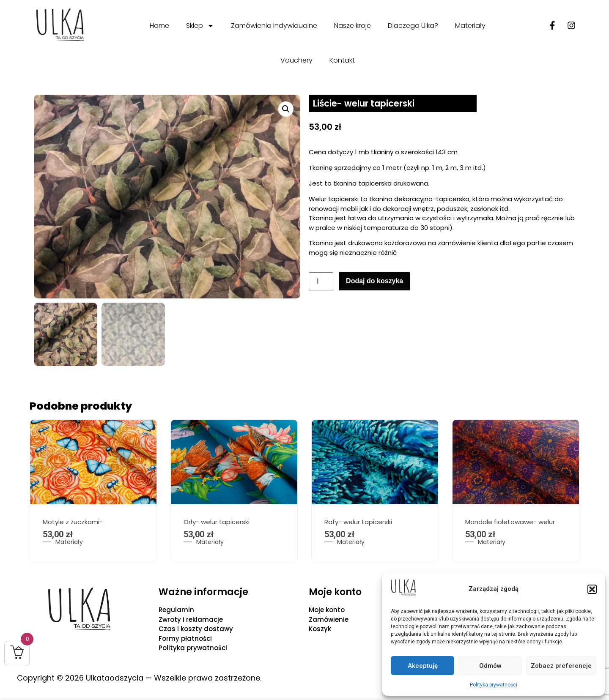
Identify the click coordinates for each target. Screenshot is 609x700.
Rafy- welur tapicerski (358, 523)
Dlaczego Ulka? (413, 26)
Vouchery (296, 60)
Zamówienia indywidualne (274, 26)
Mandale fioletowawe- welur (510, 523)
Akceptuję (423, 666)
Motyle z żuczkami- (73, 523)
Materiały (470, 26)
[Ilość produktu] (321, 281)
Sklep (200, 26)
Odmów (490, 666)
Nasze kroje (353, 26)
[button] (592, 589)
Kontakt (342, 60)
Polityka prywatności (494, 685)
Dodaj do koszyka (374, 281)
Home (159, 26)
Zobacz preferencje (561, 666)
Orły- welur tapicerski (217, 523)
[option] (93, 492)
